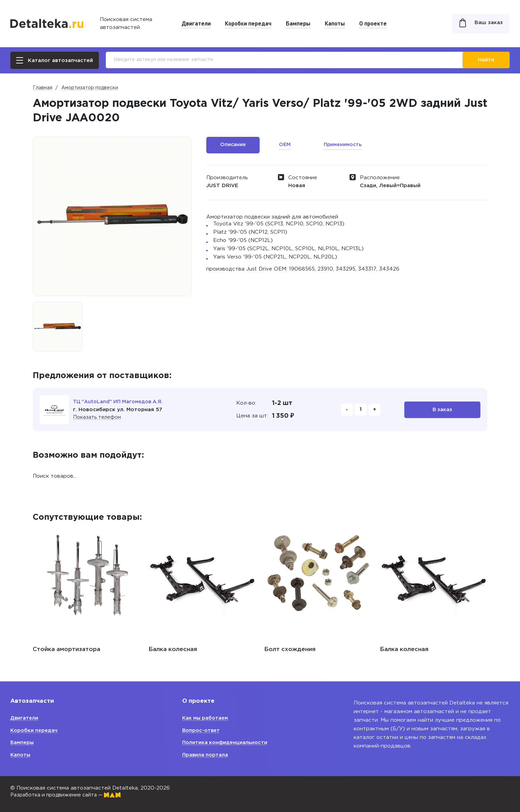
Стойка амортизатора (66, 649)
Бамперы (298, 23)
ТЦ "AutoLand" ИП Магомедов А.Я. (120, 402)
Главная (43, 88)
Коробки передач (248, 23)
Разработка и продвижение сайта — (69, 795)
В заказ (442, 410)
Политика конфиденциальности (226, 743)
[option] (58, 327)
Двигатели (196, 23)
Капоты (335, 23)
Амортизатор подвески (90, 88)
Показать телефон (98, 417)
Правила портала (206, 755)
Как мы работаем (206, 718)
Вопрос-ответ (202, 730)
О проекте (373, 23)
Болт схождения (290, 649)
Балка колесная (173, 649)
